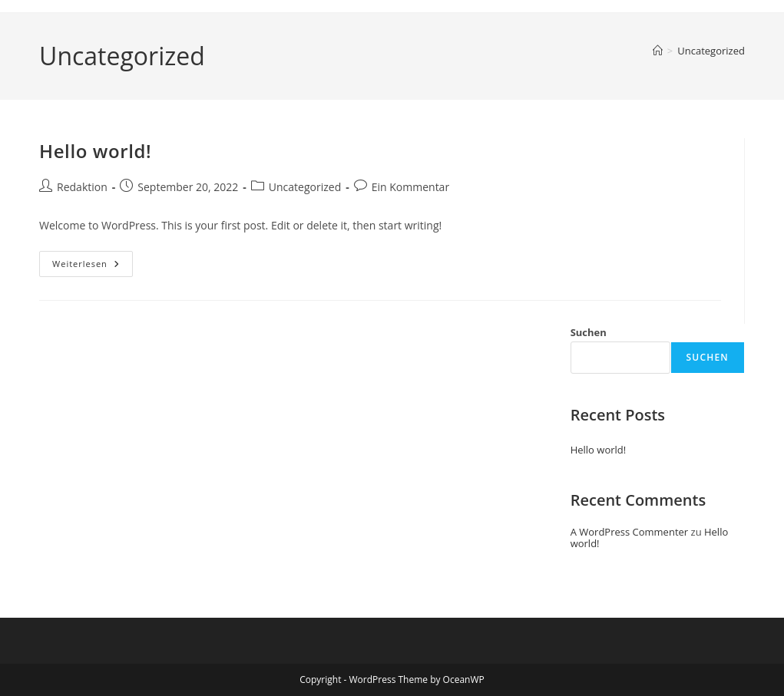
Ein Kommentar (410, 187)
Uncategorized (711, 51)
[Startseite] (658, 51)
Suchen (589, 332)
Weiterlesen (93, 267)
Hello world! (95, 151)
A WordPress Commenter (630, 532)
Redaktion (82, 187)
